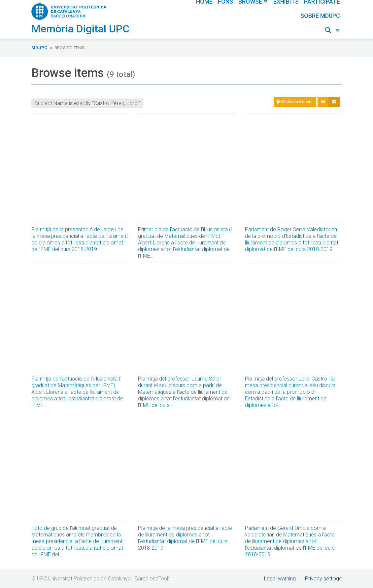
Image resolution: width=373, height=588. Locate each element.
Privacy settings (323, 579)
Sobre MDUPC (320, 16)
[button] (333, 31)
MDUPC (39, 48)
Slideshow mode (295, 102)
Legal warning (280, 579)
